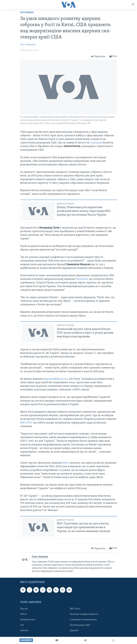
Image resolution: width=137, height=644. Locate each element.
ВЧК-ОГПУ (26, 423)
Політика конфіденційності (84, 614)
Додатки (74, 631)
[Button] (98, 56)
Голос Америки (28, 45)
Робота (24, 614)
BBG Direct (75, 609)
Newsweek (82, 279)
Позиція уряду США (80, 625)
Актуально (27, 13)
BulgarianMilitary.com (55, 379)
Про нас (24, 609)
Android (24, 631)
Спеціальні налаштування (83, 620)
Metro (66, 463)
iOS (22, 625)
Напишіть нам (28, 620)
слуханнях (96, 143)
